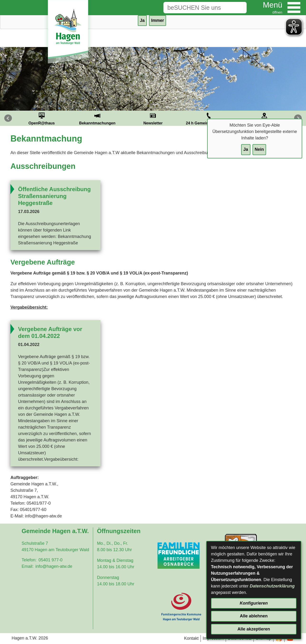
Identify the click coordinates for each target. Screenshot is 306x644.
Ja (246, 149)
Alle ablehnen (254, 616)
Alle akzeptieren (254, 629)
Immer (158, 20)
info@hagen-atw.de (54, 566)
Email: (28, 566)
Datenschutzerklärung (272, 586)
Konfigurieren (254, 603)
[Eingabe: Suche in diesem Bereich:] (198, 8)
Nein (259, 149)
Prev (8, 118)
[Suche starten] (239, 8)
